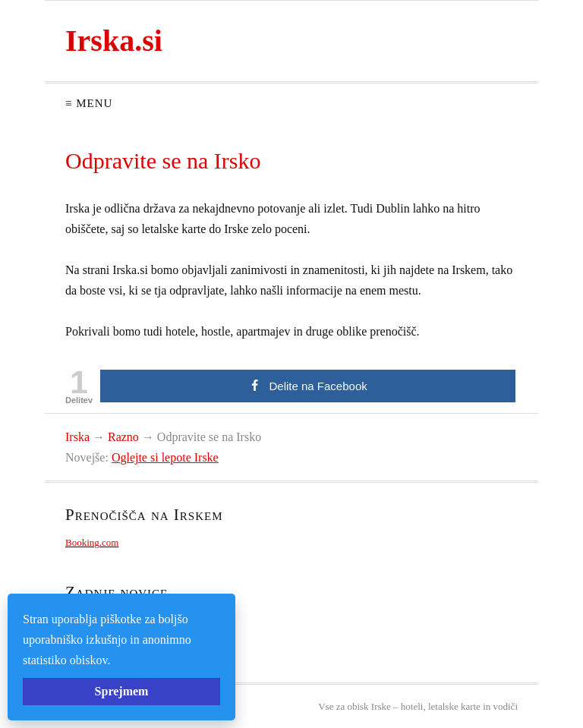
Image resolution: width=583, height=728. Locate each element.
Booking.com (92, 542)
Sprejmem (122, 691)
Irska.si (114, 41)
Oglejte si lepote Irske (165, 457)
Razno (123, 437)
